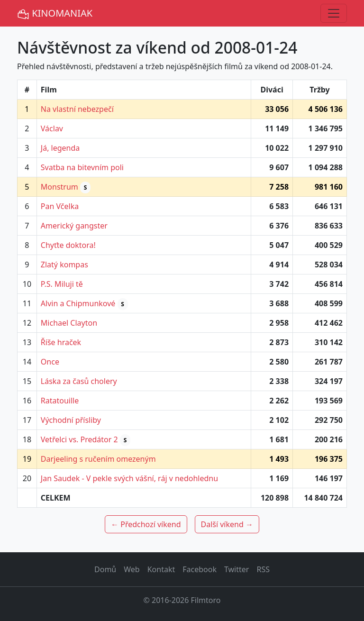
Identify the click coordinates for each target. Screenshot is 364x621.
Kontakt (161, 569)
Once (50, 362)
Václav (52, 128)
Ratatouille (60, 401)
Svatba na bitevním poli (82, 167)
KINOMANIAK (55, 14)
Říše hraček (61, 342)
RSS (263, 569)
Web (132, 569)
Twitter (237, 569)
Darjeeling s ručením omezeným (98, 459)
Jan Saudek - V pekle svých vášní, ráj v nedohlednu (129, 478)
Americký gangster (74, 226)
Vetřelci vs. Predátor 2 (79, 439)
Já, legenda (60, 148)
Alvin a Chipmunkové (78, 303)
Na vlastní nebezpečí (77, 109)
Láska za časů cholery (79, 381)
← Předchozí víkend (146, 524)
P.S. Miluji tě (62, 284)
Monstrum (59, 187)
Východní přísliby (71, 420)
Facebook (200, 569)
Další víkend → (227, 524)
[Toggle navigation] (334, 13)
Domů (105, 569)
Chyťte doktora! (68, 245)
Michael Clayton (69, 323)
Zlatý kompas (64, 265)
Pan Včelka (60, 206)
